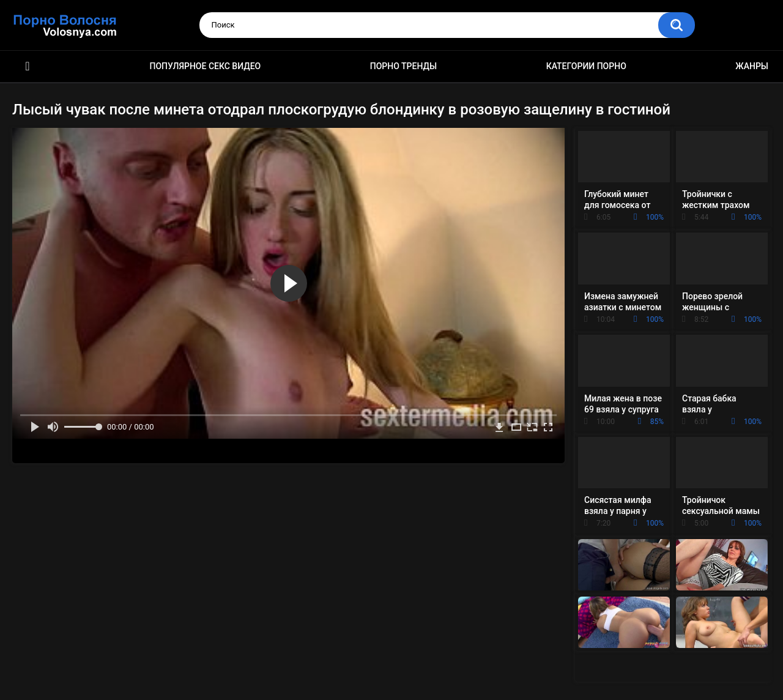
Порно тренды (403, 66)
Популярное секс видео (206, 66)
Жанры (752, 66)
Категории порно (586, 66)
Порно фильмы (28, 66)
